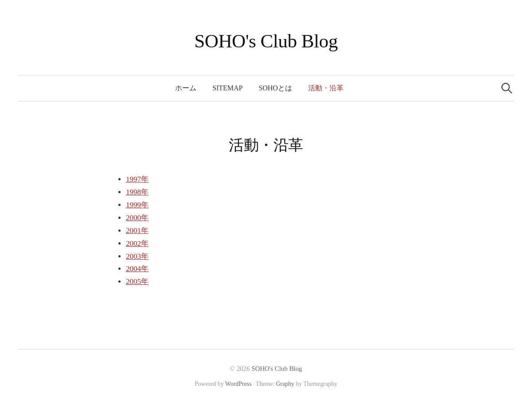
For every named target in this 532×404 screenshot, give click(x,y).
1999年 (137, 205)
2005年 (137, 282)
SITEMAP (227, 88)
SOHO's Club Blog (266, 41)
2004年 (137, 269)
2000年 (137, 218)
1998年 (137, 192)
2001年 (137, 231)
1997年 (137, 179)
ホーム (186, 88)
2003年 (137, 256)
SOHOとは (275, 88)
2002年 (137, 243)
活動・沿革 (326, 88)
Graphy (285, 384)
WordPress (239, 384)
